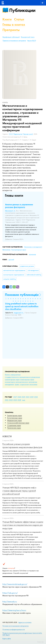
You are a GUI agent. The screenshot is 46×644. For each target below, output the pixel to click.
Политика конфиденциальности (14, 629)
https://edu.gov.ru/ (10, 593)
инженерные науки (27, 380)
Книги (7, 19)
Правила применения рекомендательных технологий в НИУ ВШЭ (22, 634)
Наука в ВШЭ (31, 41)
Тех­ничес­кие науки (14, 428)
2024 (28, 397)
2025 (23, 397)
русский (11, 260)
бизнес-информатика (13, 375)
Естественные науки (15, 418)
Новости (7, 436)
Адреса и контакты (25, 622)
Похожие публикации (22, 295)
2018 (19, 400)
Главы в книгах (14, 25)
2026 (19, 397)
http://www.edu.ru (10, 602)
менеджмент (10, 384)
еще (24, 400)
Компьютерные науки (19, 250)
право (17, 384)
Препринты (11, 30)
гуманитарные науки (12, 380)
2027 (15, 397)
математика (33, 382)
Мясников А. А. (10, 211)
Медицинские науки (14, 420)
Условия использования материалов (16, 626)
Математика (7, 250)
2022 (36, 397)
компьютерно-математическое (16, 382)
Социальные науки (14, 425)
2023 (32, 397)
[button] (6, 299)
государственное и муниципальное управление (22, 377)
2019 (15, 400)
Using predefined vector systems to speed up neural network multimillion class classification (22, 306)
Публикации (22, 10)
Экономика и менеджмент (33, 247)
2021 (7, 400)
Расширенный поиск (28, 37)
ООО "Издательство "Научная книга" (21, 134)
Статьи (19, 19)
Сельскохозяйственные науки (18, 423)
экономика (33, 384)
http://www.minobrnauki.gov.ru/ (15, 584)
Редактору (40, 642)
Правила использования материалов (14, 41)
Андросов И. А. (19, 313)
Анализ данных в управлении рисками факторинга (19, 206)
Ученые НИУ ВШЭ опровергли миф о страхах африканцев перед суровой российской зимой (19, 491)
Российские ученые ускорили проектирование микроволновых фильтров (22, 446)
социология (24, 384)
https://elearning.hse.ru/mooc (14, 610)
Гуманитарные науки (15, 415)
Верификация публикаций (11, 37)
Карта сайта (7, 639)
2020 (11, 400)
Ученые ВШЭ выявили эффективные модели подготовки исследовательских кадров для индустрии (23, 525)
